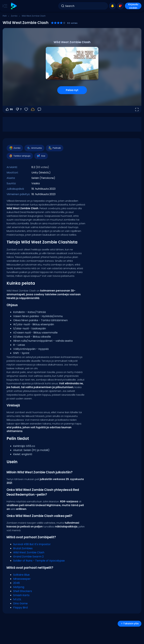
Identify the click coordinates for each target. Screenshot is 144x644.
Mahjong (19, 587)
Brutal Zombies (23, 548)
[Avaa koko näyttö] (137, 109)
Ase (41, 156)
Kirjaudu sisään (133, 6)
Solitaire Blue (21, 575)
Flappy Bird (20, 608)
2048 (16, 583)
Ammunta (34, 148)
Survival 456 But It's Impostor (32, 544)
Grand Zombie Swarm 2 (28, 557)
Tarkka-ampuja (20, 156)
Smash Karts (21, 595)
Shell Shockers (23, 591)
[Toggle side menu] (4, 6)
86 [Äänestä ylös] (9, 109)
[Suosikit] (26, 109)
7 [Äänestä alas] (19, 109)
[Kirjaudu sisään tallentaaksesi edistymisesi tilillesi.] (33, 109)
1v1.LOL (17, 599)
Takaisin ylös (130, 624)
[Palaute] (39, 109)
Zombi (14, 16)
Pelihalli (54, 148)
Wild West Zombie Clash (29, 552)
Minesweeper (22, 579)
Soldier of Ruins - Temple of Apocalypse (39, 561)
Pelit (5, 16)
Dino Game (20, 603)
